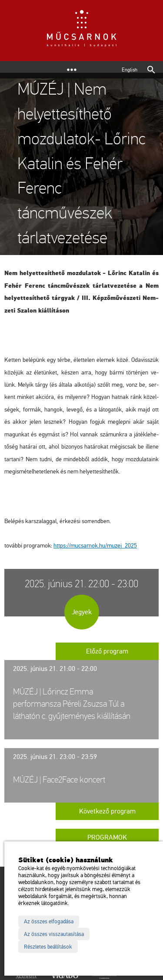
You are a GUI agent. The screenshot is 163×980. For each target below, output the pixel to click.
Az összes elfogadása (49, 922)
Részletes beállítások (48, 947)
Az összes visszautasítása (54, 934)
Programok (107, 837)
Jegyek (82, 612)
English (130, 70)
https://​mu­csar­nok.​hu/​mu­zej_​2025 (95, 546)
